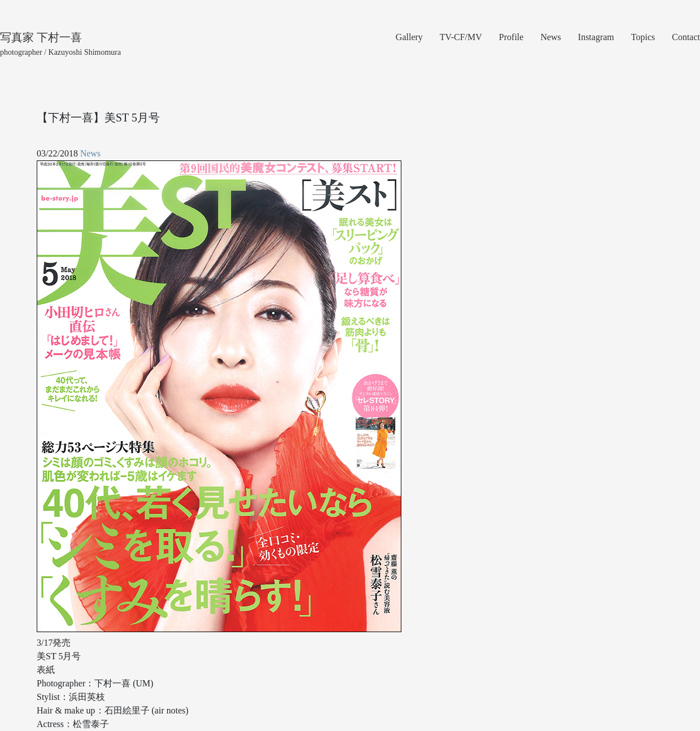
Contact (686, 37)
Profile (511, 37)
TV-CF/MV (461, 37)
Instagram (596, 37)
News (550, 37)
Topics (643, 37)
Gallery (409, 37)
